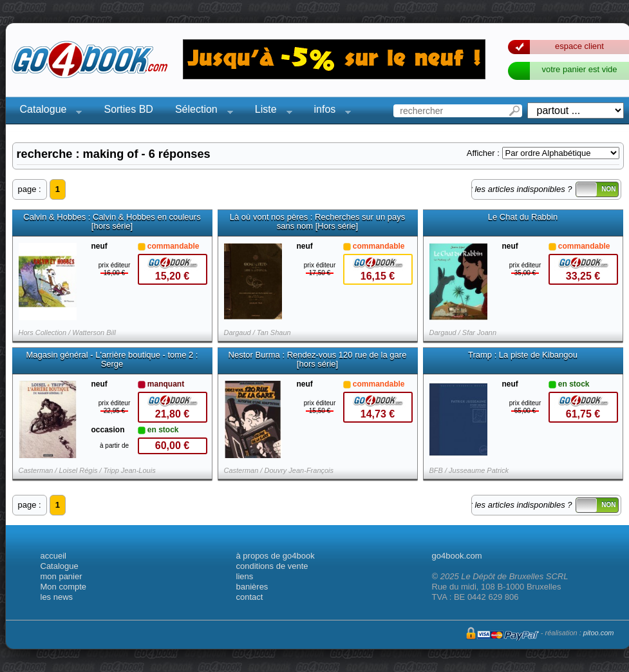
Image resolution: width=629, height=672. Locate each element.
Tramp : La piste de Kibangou (523, 355)
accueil (53, 556)
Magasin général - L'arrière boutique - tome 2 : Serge (112, 360)
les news (57, 597)
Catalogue (47, 111)
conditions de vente (272, 566)
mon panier (61, 576)
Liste (270, 111)
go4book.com (457, 556)
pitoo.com (599, 633)
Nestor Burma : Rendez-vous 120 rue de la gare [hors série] (318, 360)
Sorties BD (128, 109)
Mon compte (64, 587)
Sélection (200, 111)
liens (245, 576)
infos (329, 111)
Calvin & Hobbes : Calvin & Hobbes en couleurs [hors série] (112, 222)
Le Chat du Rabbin (523, 217)
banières (252, 587)
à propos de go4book (276, 556)
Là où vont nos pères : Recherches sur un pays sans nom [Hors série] (317, 222)
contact (250, 597)
